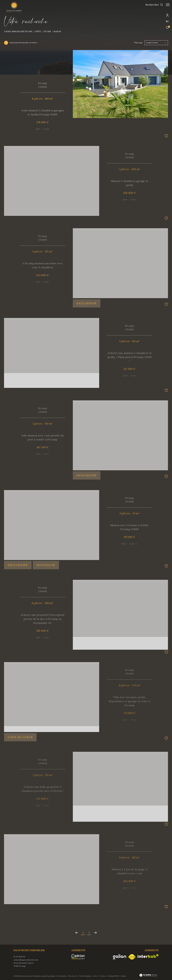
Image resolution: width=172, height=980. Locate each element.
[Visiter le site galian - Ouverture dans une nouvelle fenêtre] (120, 957)
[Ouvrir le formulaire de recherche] (153, 5)
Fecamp (47, 31)
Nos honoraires (62, 976)
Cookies (123, 976)
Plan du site (73, 976)
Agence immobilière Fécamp (18, 31)
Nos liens (103, 976)
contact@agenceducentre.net (26, 960)
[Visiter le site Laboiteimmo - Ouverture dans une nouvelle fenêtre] (148, 975)
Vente (38, 31)
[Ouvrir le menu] (168, 5)
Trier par (138, 43)
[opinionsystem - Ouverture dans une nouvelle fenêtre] (79, 957)
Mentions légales (85, 976)
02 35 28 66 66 (19, 957)
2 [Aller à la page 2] (89, 932)
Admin (96, 976)
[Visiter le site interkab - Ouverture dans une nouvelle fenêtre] (148, 956)
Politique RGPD (113, 976)
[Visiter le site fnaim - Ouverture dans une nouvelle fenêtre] (132, 957)
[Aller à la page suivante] (95, 933)
